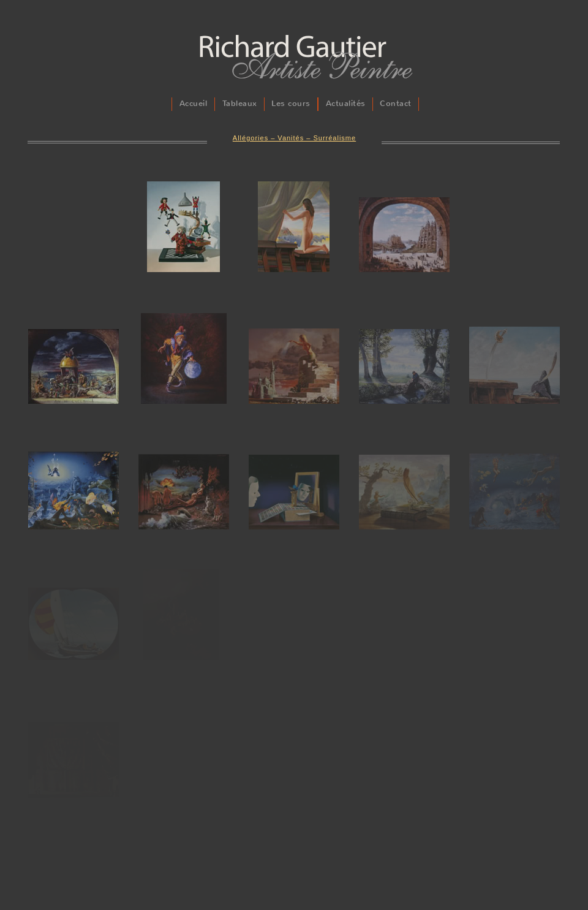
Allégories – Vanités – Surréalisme (294, 138)
